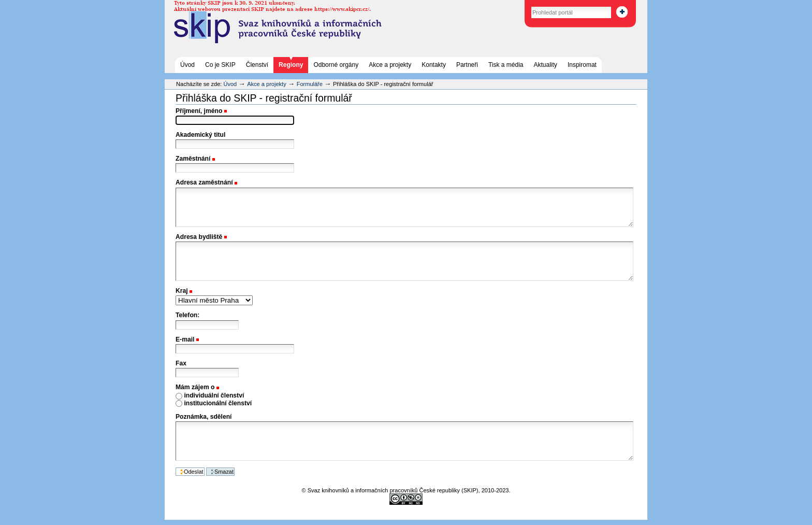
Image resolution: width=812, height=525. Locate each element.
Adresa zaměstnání (204, 182)
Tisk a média (506, 65)
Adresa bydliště (199, 237)
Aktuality (546, 65)
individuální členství (214, 395)
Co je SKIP (220, 65)
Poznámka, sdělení (204, 417)
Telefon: (187, 315)
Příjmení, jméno (199, 111)
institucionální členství (218, 403)
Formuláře (310, 84)
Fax (181, 363)
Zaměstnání (193, 159)
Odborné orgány (336, 65)
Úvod (187, 65)
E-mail (185, 339)
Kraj (182, 291)
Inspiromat (582, 65)
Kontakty (434, 65)
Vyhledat (520, 5)
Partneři (467, 65)
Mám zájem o (195, 387)
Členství (257, 65)
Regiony (291, 65)
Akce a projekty (390, 65)
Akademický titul (200, 135)
